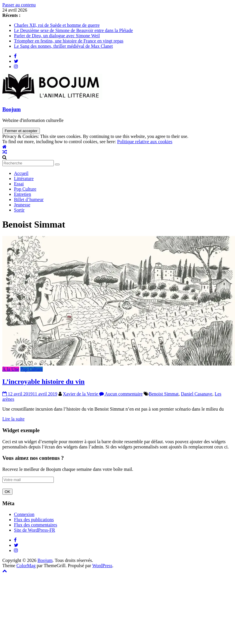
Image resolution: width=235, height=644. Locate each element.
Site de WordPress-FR (35, 530)
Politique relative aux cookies (145, 142)
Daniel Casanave (197, 394)
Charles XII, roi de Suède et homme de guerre (57, 25)
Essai (19, 184)
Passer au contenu (19, 5)
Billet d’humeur (29, 199)
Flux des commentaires (35, 525)
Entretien (23, 194)
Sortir (19, 210)
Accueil (21, 173)
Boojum (11, 109)
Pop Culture (25, 189)
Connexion (24, 514)
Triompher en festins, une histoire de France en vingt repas (69, 41)
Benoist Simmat (164, 394)
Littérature (24, 179)
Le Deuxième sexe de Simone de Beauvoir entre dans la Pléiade (73, 30)
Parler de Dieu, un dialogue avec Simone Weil (57, 36)
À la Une (11, 369)
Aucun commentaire (121, 394)
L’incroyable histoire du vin (43, 382)
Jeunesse (22, 205)
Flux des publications (34, 520)
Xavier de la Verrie (81, 394)
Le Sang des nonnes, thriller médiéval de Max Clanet (63, 46)
